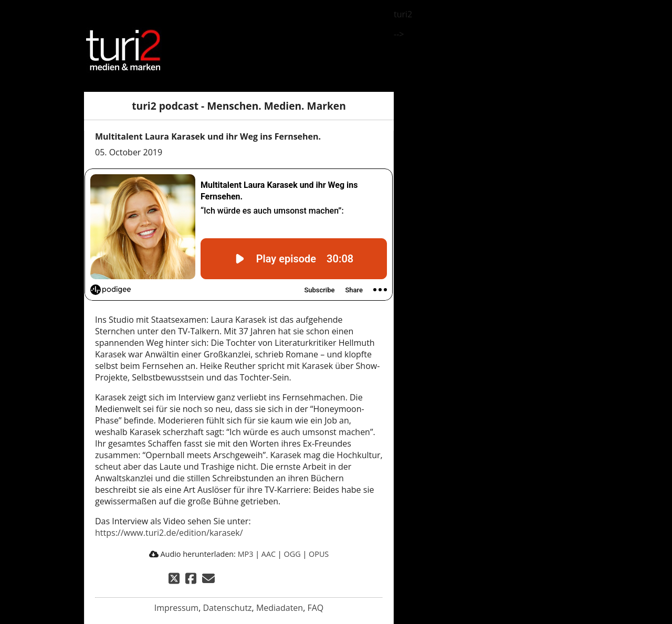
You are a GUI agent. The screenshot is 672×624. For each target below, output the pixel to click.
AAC (269, 554)
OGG (292, 554)
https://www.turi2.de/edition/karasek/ (169, 533)
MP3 (246, 554)
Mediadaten (280, 608)
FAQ (315, 608)
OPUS (319, 554)
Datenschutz (227, 608)
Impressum (176, 608)
